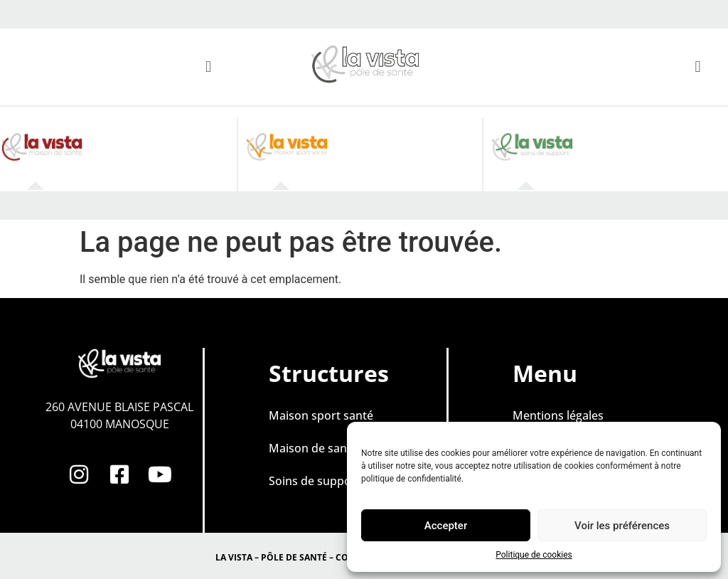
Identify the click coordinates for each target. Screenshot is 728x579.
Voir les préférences (622, 526)
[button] (208, 67)
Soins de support (315, 481)
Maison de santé (313, 448)
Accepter (446, 526)
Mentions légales (558, 415)
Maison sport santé (321, 415)
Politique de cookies (534, 555)
